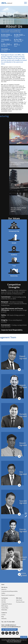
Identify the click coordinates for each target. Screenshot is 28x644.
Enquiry (24, 637)
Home (3, 585)
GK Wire (4, 602)
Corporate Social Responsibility (9, 591)
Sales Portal (19, 600)
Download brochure (10, 630)
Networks (4, 618)
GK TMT (4, 600)
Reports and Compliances (8, 595)
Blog (3, 617)
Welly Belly (4, 610)
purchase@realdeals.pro (14, 627)
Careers (3, 615)
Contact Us (4, 613)
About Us (4, 589)
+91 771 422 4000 (9, 622)
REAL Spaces (5, 606)
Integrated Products (7, 604)
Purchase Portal (20, 602)
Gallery (3, 593)
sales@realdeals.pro (11, 625)
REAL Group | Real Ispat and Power (17, 640)
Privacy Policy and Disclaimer (14, 642)
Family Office (5, 608)
